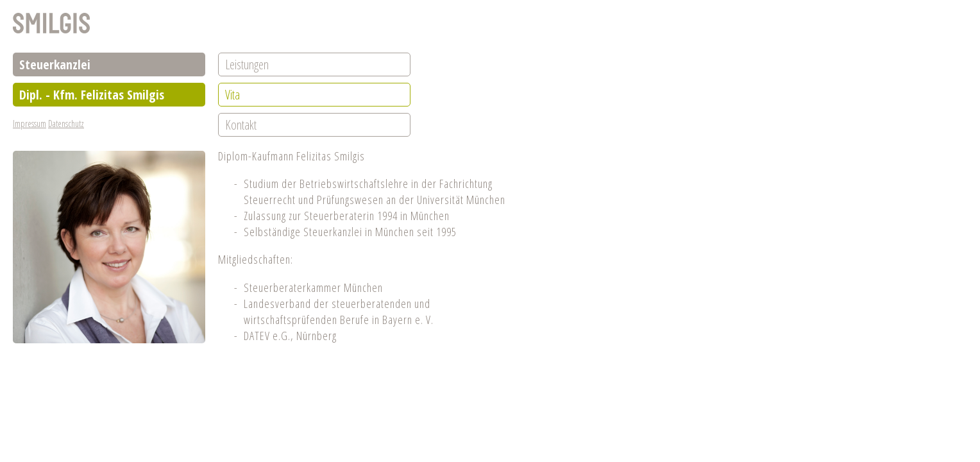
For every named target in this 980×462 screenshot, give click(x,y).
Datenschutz (66, 124)
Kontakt (241, 125)
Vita (232, 95)
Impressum (30, 124)
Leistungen (247, 64)
